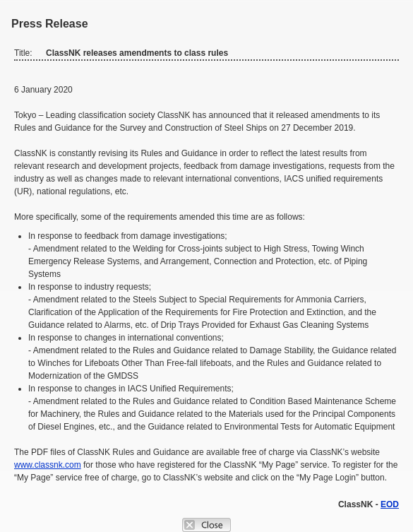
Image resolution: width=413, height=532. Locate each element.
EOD (390, 504)
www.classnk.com (48, 465)
